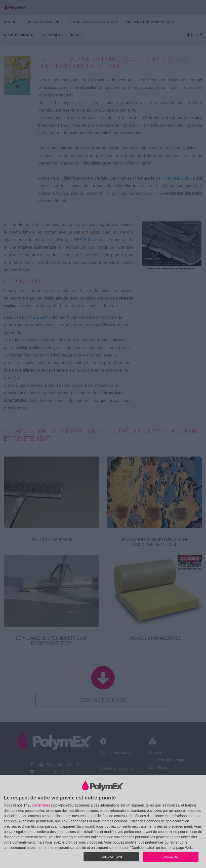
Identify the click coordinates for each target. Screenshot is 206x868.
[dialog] (103, 822)
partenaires (41, 805)
